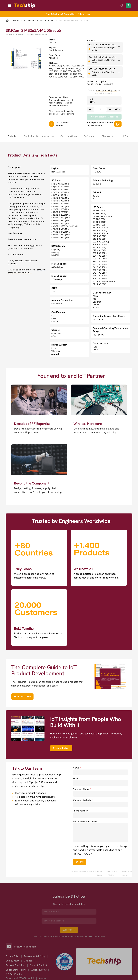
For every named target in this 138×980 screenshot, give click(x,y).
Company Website (83, 800)
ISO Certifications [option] (15, 974)
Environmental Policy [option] (35, 956)
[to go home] (25, 6)
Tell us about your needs (85, 821)
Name (77, 768)
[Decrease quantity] (90, 109)
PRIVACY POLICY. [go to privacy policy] (83, 854)
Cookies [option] (28, 961)
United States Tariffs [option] (16, 970)
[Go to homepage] (104, 962)
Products (17, 21)
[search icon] (122, 6)
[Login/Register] (128, 6)
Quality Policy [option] (13, 961)
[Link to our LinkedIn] (10, 947)
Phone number (80, 811)
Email (77, 778)
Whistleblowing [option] (39, 970)
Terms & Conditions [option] (16, 965)
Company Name (82, 789)
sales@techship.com (107, 90)
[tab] (12, 136)
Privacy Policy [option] (13, 956)
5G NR (51, 21)
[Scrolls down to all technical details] (52, 124)
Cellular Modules (35, 21)
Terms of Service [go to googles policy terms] (125, 873)
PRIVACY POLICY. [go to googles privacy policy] (111, 873)
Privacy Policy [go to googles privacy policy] (79, 937)
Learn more (86, 14)
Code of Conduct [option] (39, 965)
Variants (91, 40)
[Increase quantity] (110, 109)
